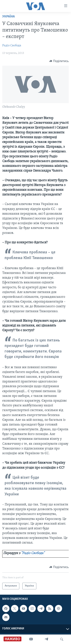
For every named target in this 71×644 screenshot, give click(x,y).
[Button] (59, 61)
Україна (9, 17)
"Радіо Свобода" (33, 553)
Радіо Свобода (12, 46)
